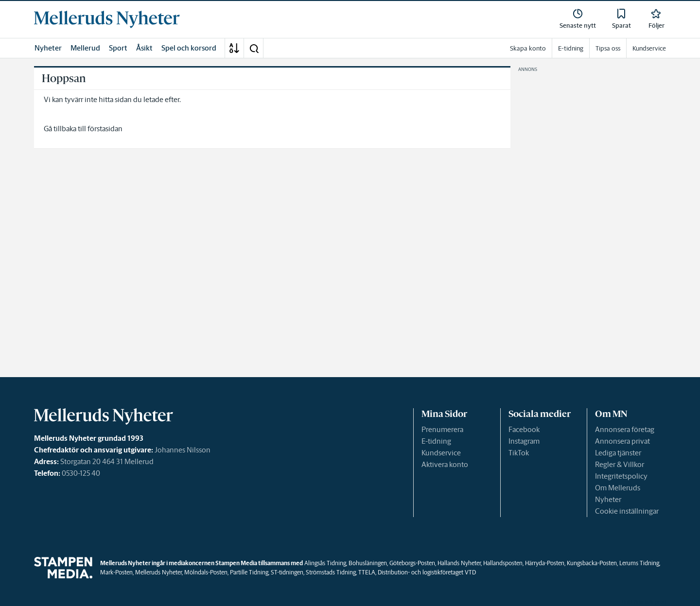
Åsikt (144, 48)
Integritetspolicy (621, 476)
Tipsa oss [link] (608, 48)
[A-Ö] (234, 48)
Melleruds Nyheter (158, 572)
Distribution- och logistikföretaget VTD (427, 572)
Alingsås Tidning (325, 563)
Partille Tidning (249, 572)
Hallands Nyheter (459, 563)
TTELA (367, 572)
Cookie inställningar (627, 511)
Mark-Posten (116, 572)
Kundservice (441, 453)
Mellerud (85, 48)
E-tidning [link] (571, 48)
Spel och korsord (189, 48)
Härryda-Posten (545, 563)
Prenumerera (442, 429)
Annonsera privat (622, 441)
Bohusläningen (368, 563)
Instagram (524, 441)
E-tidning (436, 441)
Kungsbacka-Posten (592, 563)
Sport (118, 48)
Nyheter (48, 48)
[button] (254, 48)
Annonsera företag (625, 429)
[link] (107, 19)
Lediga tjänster (618, 453)
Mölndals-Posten (206, 572)
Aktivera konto (445, 464)
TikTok (519, 453)
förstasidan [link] (105, 129)
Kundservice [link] (649, 48)
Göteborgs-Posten (412, 563)
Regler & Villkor (620, 464)
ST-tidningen (287, 572)
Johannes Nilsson (183, 450)
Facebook (524, 429)
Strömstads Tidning (331, 572)
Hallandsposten (503, 563)
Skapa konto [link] (528, 48)
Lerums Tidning (639, 563)
